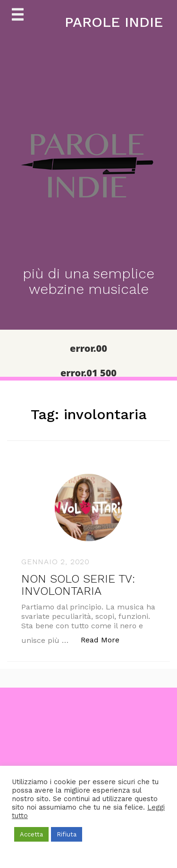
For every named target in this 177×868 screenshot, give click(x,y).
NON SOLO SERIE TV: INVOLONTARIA (78, 585)
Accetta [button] (31, 834)
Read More (105, 639)
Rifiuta (67, 834)
